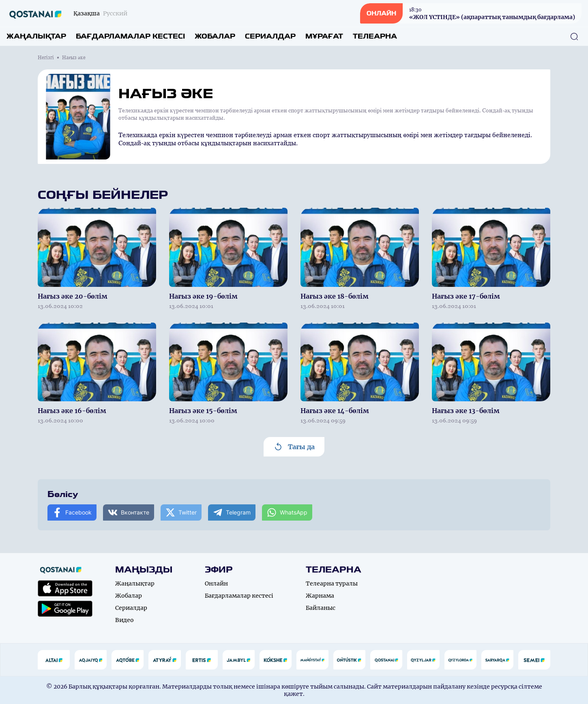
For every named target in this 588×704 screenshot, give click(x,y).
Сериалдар (270, 36)
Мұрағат (324, 36)
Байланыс (321, 608)
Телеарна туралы (332, 583)
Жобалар (215, 36)
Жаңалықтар (36, 36)
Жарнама (320, 596)
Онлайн (216, 583)
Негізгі (46, 58)
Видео (124, 620)
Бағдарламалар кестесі (130, 36)
